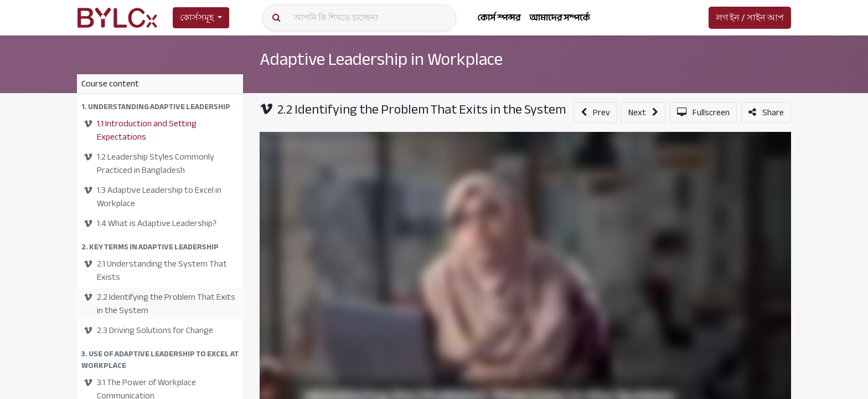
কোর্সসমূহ (197, 18)
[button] (160, 107)
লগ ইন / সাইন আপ (750, 18)
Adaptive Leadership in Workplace (381, 59)
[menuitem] (499, 18)
